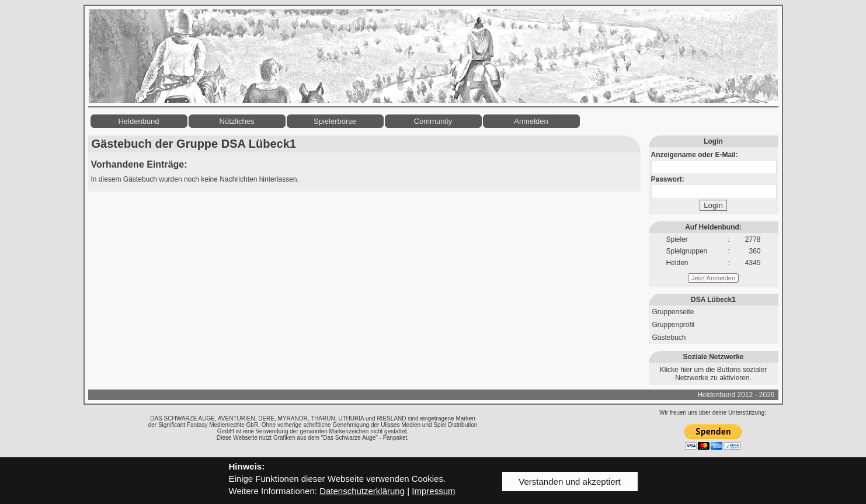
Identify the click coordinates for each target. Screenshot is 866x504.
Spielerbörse (335, 121)
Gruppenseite (673, 312)
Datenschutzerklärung (362, 491)
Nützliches (237, 121)
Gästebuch (669, 338)
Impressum (433, 491)
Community (433, 121)
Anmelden (531, 121)
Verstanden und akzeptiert (569, 482)
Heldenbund (138, 121)
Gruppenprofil (674, 325)
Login (713, 205)
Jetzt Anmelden (713, 278)
